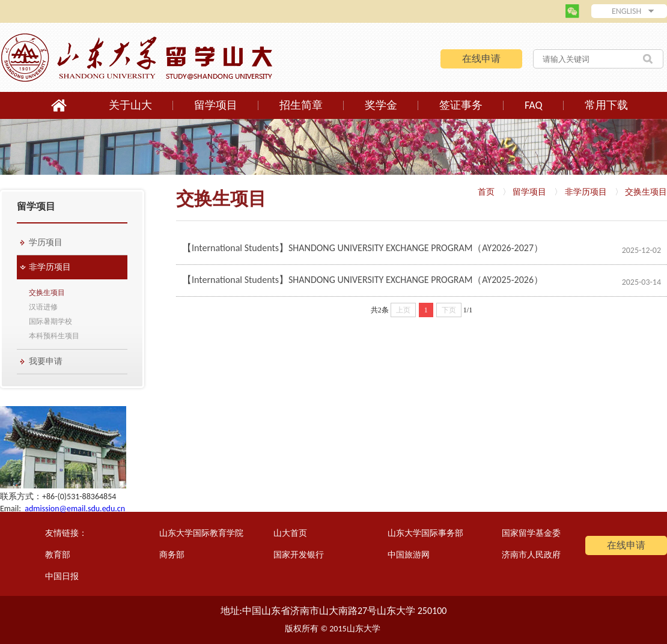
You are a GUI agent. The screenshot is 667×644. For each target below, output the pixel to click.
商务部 (172, 555)
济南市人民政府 (531, 555)
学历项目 (46, 242)
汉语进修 (43, 307)
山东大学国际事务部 (425, 533)
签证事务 (461, 105)
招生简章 (301, 105)
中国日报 (62, 576)
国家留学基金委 (531, 533)
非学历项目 (50, 267)
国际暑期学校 (50, 321)
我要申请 (46, 361)
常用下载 (606, 105)
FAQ (534, 105)
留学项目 (216, 105)
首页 (486, 192)
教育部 (58, 555)
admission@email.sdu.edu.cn (75, 509)
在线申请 (481, 59)
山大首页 (290, 533)
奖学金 (381, 105)
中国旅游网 (409, 555)
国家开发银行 (299, 555)
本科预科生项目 (54, 336)
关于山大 (130, 105)
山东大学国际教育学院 (201, 533)
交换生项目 (47, 293)
